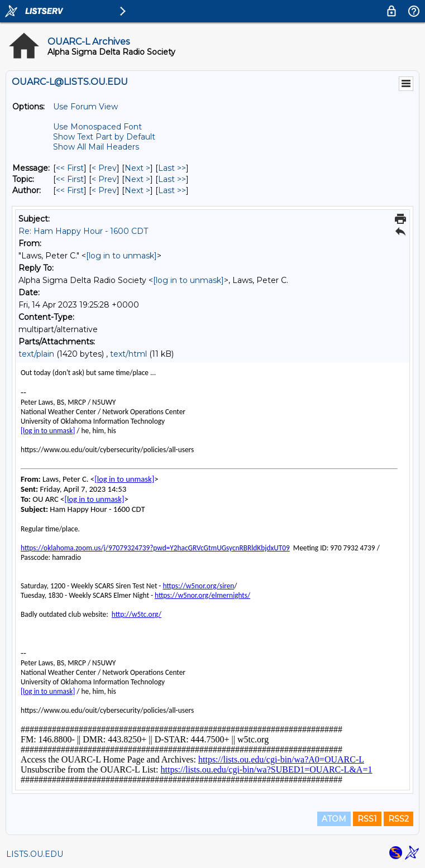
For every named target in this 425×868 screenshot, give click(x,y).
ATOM (334, 819)
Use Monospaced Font (97, 127)
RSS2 (398, 819)
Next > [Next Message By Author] (137, 190)
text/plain (36, 354)
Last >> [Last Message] (172, 168)
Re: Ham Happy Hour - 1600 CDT (83, 231)
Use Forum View (85, 107)
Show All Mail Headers (96, 147)
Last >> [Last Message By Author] (172, 190)
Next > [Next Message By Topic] (137, 179)
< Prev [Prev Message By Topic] (104, 179)
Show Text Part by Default (104, 137)
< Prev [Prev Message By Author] (104, 190)
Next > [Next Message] (137, 168)
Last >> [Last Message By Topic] (172, 179)
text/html (128, 354)
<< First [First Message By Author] (70, 190)
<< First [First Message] (70, 168)
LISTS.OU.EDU (35, 854)
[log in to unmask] (121, 256)
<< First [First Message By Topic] (70, 179)
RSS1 (367, 819)
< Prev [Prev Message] (104, 168)
